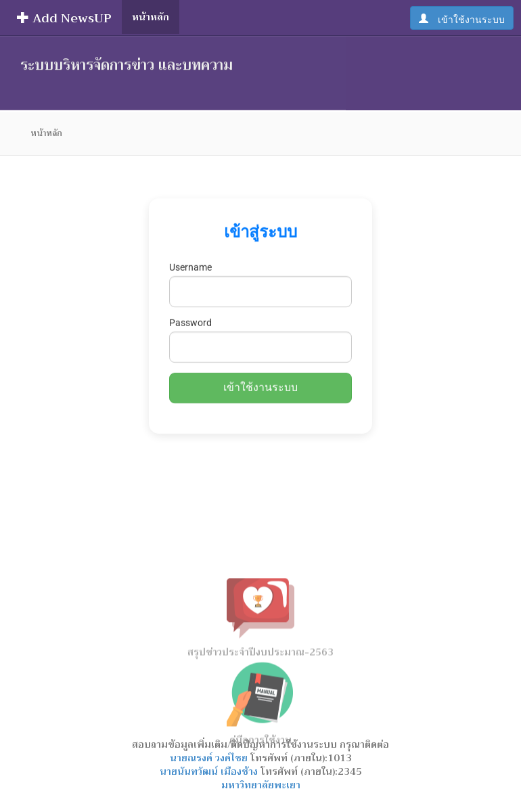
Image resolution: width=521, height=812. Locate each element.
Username (190, 260)
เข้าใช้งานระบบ (467, 18)
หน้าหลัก (151, 17)
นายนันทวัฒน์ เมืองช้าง (210, 771)
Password (190, 315)
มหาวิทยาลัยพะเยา (261, 785)
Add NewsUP (64, 18)
